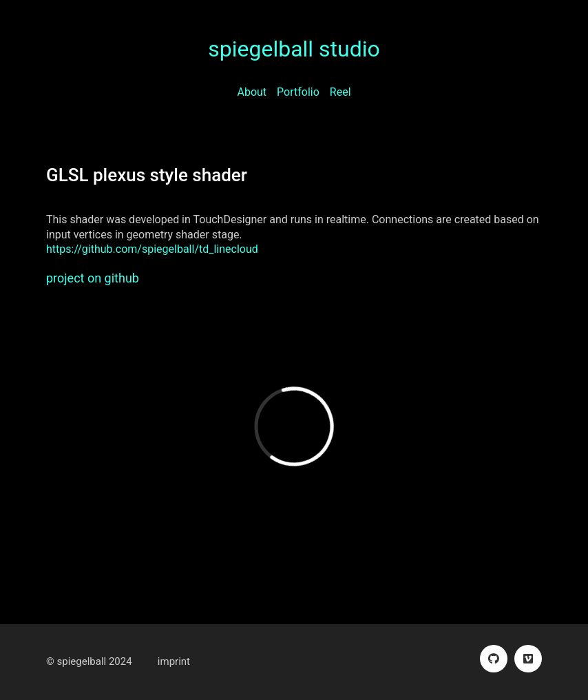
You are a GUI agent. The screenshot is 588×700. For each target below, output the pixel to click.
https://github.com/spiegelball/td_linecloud (152, 249)
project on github (93, 278)
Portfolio (298, 92)
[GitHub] (494, 659)
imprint (174, 661)
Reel (340, 92)
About (252, 92)
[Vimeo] (528, 659)
